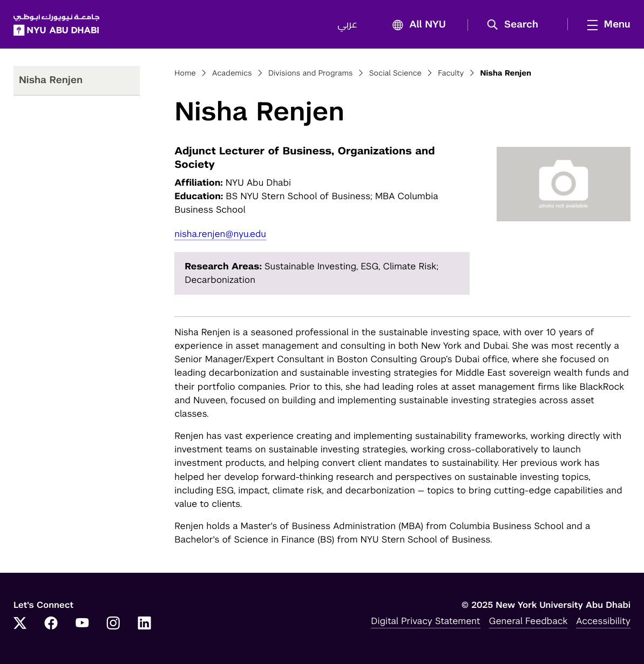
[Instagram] (113, 624)
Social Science (395, 73)
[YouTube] (82, 624)
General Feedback (528, 621)
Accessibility (603, 621)
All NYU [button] (416, 25)
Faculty (451, 73)
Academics (232, 73)
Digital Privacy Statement (425, 621)
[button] (516, 25)
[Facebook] (51, 624)
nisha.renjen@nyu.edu (220, 234)
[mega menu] (606, 24)
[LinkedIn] (145, 624)
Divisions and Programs (311, 73)
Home (185, 73)
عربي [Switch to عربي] (347, 25)
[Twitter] (20, 624)
